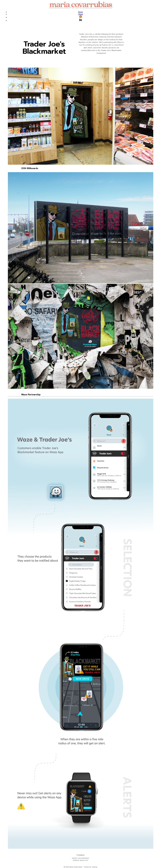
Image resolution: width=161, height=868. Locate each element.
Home (80, 12)
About (81, 14)
